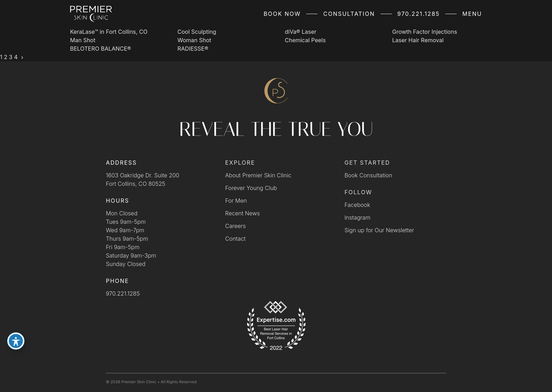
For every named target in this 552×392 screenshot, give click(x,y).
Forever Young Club (251, 188)
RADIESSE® (193, 49)
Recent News (243, 213)
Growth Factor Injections (425, 32)
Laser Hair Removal (418, 40)
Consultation (349, 14)
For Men (236, 201)
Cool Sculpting (197, 32)
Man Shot (83, 40)
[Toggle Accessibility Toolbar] (16, 341)
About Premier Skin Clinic (258, 175)
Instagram (357, 217)
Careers (236, 226)
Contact (236, 239)
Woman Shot (194, 40)
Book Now (282, 14)
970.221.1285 (419, 14)
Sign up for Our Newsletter (379, 230)
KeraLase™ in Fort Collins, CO (109, 32)
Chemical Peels (305, 40)
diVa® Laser (301, 32)
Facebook (357, 205)
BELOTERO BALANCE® (101, 49)
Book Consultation (368, 175)
